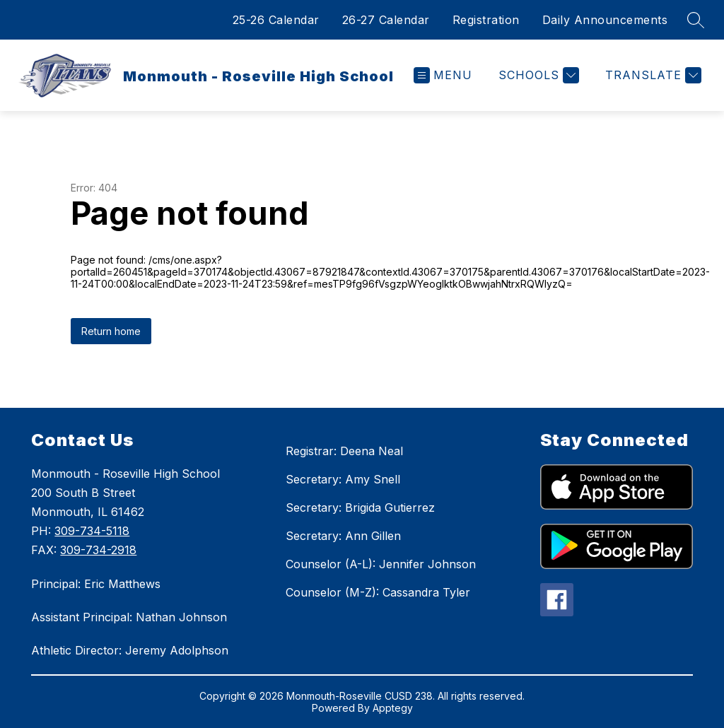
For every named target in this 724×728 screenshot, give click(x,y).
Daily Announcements (605, 20)
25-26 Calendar (276, 20)
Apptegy (393, 708)
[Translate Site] (652, 75)
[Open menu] (443, 75)
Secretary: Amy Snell (343, 479)
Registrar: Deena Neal (344, 451)
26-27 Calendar (386, 20)
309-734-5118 (92, 531)
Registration (486, 20)
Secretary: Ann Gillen (343, 536)
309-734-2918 (98, 550)
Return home (111, 331)
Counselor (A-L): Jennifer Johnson (381, 564)
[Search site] (696, 20)
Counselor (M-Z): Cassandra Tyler (378, 592)
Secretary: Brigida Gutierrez (360, 507)
